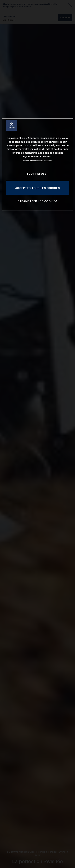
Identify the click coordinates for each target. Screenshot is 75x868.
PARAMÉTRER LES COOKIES (37, 201)
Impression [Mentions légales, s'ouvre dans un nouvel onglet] (48, 160)
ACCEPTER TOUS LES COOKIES (38, 188)
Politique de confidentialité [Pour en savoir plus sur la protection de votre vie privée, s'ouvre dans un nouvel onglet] (33, 160)
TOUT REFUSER (37, 174)
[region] (37, 164)
